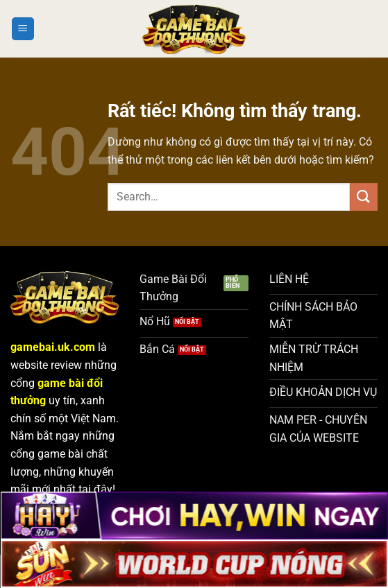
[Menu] (23, 29)
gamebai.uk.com (53, 347)
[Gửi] (364, 197)
